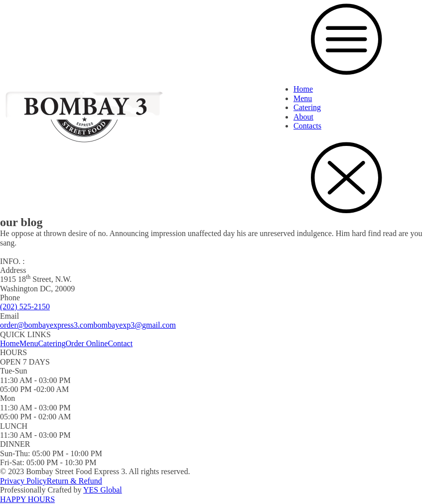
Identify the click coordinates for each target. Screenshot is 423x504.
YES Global (103, 490)
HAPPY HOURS (27, 499)
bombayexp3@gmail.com (135, 325)
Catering (307, 107)
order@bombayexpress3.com (47, 325)
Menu (303, 98)
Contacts (307, 126)
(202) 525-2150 (25, 307)
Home (303, 89)
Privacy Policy (23, 481)
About (303, 117)
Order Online (87, 343)
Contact (120, 343)
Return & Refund (74, 481)
